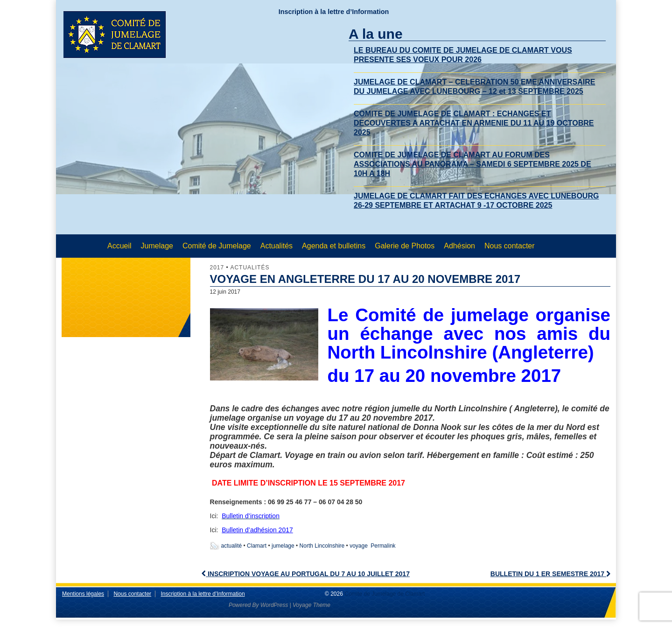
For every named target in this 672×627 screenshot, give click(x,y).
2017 (217, 268)
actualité (232, 546)
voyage (359, 546)
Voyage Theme (311, 605)
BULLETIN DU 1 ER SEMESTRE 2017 (550, 574)
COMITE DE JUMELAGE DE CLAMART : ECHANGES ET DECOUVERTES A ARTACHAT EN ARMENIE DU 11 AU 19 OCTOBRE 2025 (474, 123)
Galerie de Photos (405, 246)
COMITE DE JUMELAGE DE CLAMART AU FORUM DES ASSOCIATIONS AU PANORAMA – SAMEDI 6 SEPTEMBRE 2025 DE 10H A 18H (472, 164)
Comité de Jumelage (217, 246)
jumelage (283, 546)
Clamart (257, 546)
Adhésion (459, 246)
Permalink (383, 546)
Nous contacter (510, 246)
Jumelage (157, 246)
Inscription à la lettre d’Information (334, 12)
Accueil (119, 246)
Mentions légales (83, 594)
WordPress (274, 605)
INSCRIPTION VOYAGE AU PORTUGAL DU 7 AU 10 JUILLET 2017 (306, 574)
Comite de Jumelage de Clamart (384, 594)
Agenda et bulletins (334, 246)
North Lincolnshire (322, 546)
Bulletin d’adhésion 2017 (257, 530)
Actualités (276, 246)
